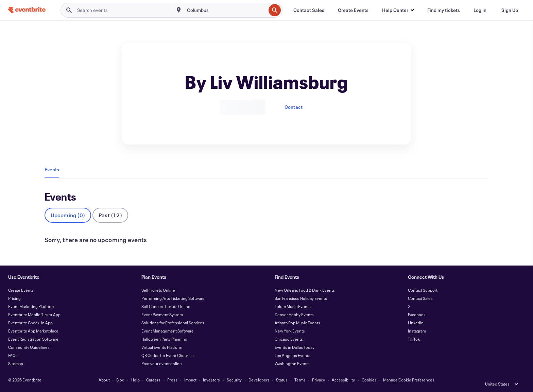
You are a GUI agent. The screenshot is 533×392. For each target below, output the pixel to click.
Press (172, 380)
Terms (300, 380)
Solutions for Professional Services (173, 323)
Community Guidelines (29, 347)
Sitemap (16, 363)
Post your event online (162, 363)
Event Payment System (162, 314)
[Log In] (480, 10)
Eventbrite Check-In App (30, 323)
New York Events (290, 331)
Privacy (319, 380)
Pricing (14, 298)
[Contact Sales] (309, 10)
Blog (120, 380)
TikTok (414, 339)
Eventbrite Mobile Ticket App (34, 314)
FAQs (13, 355)
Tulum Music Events (293, 306)
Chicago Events (289, 339)
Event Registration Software (33, 339)
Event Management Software (168, 331)
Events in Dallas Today (295, 347)
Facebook (417, 314)
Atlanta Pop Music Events (297, 323)
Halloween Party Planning (164, 339)
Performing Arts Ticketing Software (173, 298)
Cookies (369, 380)
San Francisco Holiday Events (301, 298)
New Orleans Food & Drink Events (305, 290)
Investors (211, 380)
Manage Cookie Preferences (409, 380)
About (104, 380)
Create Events (21, 290)
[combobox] (226, 10)
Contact (294, 107)
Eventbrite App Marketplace (33, 331)
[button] (398, 10)
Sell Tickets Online (158, 290)
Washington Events (292, 363)
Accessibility (343, 380)
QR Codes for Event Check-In (168, 355)
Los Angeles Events (293, 355)
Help (135, 380)
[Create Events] (353, 10)
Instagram (417, 331)
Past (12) (110, 215)
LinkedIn (416, 323)
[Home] (27, 10)
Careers (153, 380)
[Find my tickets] (444, 10)
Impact (190, 380)
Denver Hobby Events (294, 314)
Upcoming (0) (68, 215)
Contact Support (423, 290)
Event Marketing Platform (31, 306)
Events (52, 169)
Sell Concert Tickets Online (166, 306)
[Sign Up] (510, 10)
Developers (259, 380)
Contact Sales (420, 298)
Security (234, 380)
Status (282, 380)
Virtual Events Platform (162, 347)
